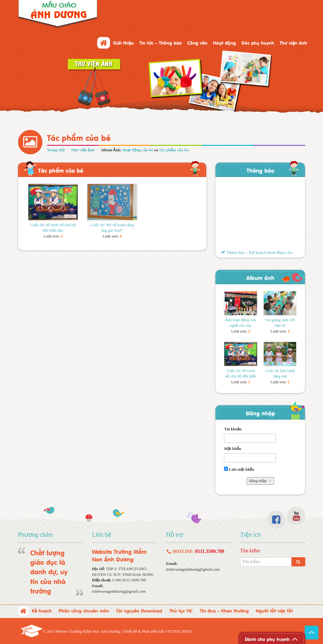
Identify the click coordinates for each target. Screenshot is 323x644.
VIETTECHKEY (179, 631)
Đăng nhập (260, 413)
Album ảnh (260, 277)
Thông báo (260, 170)
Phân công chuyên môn (84, 610)
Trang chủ (56, 150)
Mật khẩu (233, 449)
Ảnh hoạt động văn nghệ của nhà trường (241, 325)
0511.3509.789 (210, 551)
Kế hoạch (42, 610)
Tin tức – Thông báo (161, 42)
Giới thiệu (123, 42)
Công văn (197, 42)
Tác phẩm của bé (174, 150)
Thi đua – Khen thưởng (224, 610)
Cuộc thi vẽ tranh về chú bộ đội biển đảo (241, 376)
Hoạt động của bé (138, 150)
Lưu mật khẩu (239, 469)
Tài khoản (233, 429)
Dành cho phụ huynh (267, 639)
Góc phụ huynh (258, 42)
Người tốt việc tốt (274, 610)
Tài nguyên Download (139, 610)
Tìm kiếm (250, 551)
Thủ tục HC (181, 610)
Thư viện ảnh (293, 42)
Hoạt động (224, 42)
